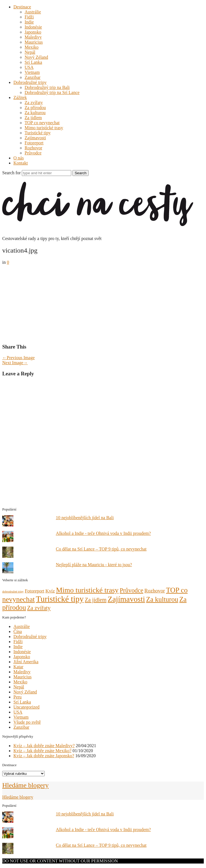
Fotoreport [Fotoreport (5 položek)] (35, 591)
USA (29, 67)
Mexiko (32, 47)
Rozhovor (33, 148)
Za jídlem (33, 118)
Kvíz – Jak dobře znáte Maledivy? (44, 746)
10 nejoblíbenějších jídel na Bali (85, 518)
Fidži (29, 17)
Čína (18, 631)
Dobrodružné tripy (30, 82)
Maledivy (33, 37)
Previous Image (18, 358)
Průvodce (33, 153)
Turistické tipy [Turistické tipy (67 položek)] (60, 599)
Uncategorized (26, 707)
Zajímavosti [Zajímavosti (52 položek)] (126, 599)
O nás (19, 158)
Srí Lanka (33, 62)
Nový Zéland (36, 57)
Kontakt (21, 163)
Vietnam (32, 72)
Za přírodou (35, 108)
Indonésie (33, 27)
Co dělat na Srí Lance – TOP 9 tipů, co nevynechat (101, 549)
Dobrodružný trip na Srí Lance (52, 92)
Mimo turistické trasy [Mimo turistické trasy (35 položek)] (87, 590)
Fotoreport (34, 143)
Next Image (15, 363)
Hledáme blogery (25, 785)
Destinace (22, 7)
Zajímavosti (35, 138)
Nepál (30, 52)
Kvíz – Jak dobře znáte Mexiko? (42, 751)
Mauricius (34, 42)
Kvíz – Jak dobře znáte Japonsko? (44, 756)
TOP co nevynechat (42, 123)
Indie (29, 22)
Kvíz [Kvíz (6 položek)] (50, 591)
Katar (18, 667)
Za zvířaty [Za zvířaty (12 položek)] (39, 608)
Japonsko (33, 32)
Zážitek (20, 97)
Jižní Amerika (26, 662)
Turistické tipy (38, 133)
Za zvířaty (34, 103)
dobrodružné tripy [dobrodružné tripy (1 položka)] (13, 591)
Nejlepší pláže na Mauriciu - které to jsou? (94, 565)
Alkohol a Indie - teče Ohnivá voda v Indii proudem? (103, 533)
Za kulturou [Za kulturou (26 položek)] (162, 599)
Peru (17, 697)
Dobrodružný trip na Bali (47, 87)
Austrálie (33, 12)
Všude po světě (27, 722)
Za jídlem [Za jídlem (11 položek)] (96, 600)
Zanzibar (33, 77)
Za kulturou (35, 113)
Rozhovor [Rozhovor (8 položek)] (155, 591)
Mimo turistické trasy (44, 128)
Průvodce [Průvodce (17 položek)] (131, 590)
